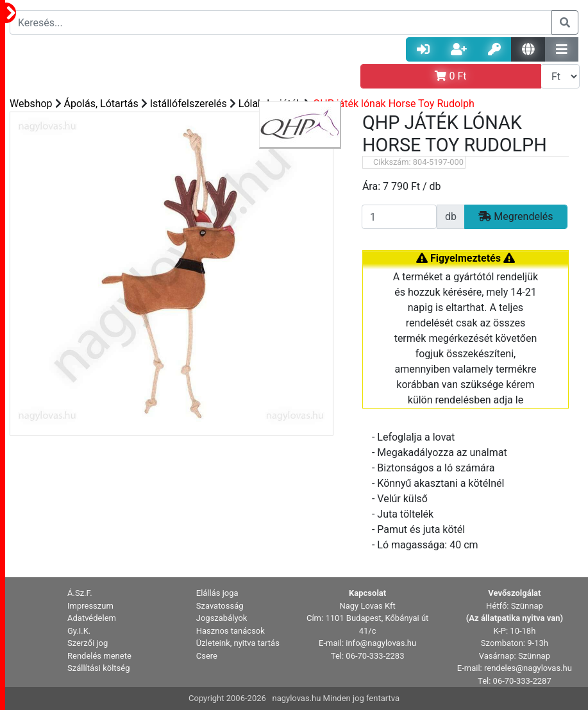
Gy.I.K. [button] (79, 631)
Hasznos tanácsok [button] (231, 631)
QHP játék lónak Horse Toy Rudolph (394, 104)
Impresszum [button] (90, 606)
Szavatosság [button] (220, 606)
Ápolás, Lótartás (101, 104)
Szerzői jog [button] (88, 643)
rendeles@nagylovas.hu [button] (528, 668)
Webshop (31, 104)
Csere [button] (207, 656)
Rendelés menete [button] (99, 656)
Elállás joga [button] (217, 593)
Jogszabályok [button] (222, 618)
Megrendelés (516, 216)
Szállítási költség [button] (99, 668)
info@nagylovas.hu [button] (381, 643)
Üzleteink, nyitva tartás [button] (238, 643)
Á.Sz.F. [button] (80, 593)
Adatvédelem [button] (92, 618)
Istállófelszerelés (189, 104)
